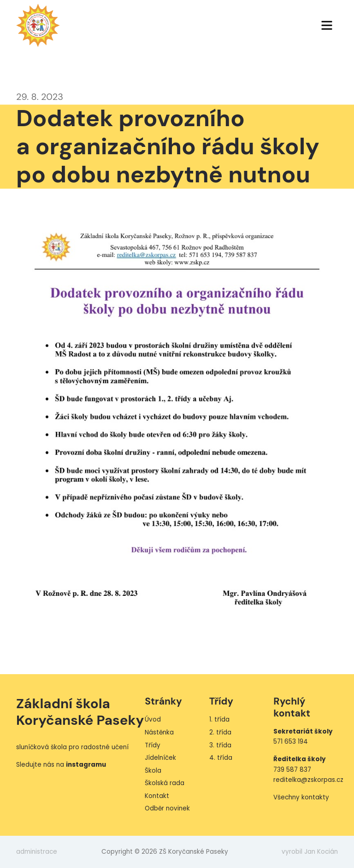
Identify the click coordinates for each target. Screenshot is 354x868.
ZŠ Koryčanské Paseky (38, 26)
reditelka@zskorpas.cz (308, 780)
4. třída (221, 758)
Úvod (153, 719)
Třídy (153, 745)
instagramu (86, 765)
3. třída (220, 745)
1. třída (219, 719)
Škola (153, 771)
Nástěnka (159, 732)
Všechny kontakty (301, 797)
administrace (37, 852)
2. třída (220, 732)
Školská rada (165, 783)
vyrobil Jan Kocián (310, 852)
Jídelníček (160, 758)
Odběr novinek (167, 808)
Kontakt (157, 796)
